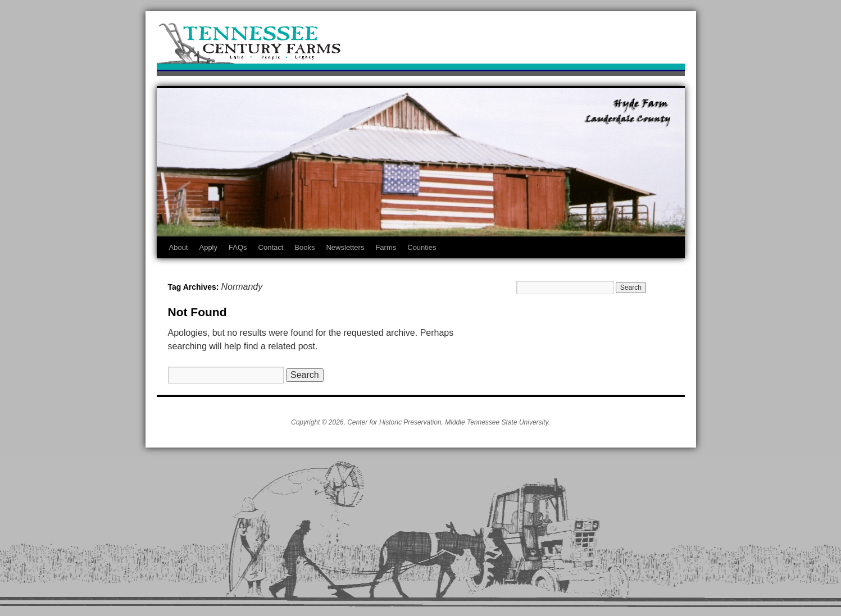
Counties (422, 247)
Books (304, 247)
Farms (386, 247)
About (179, 247)
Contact (271, 247)
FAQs (238, 247)
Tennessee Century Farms (421, 46)
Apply (208, 247)
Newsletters (345, 247)
